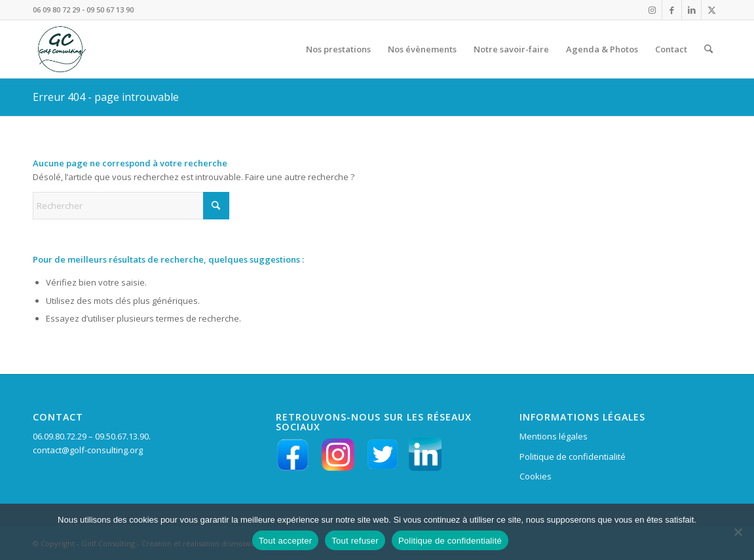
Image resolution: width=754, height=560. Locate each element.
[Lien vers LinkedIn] (691, 10)
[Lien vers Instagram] (652, 10)
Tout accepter (285, 541)
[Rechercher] (708, 49)
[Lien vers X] (711, 10)
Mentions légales (554, 436)
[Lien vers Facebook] (672, 10)
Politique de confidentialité (573, 457)
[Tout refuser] (738, 532)
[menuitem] (338, 49)
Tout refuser (355, 541)
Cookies (536, 476)
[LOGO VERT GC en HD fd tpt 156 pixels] (60, 49)
